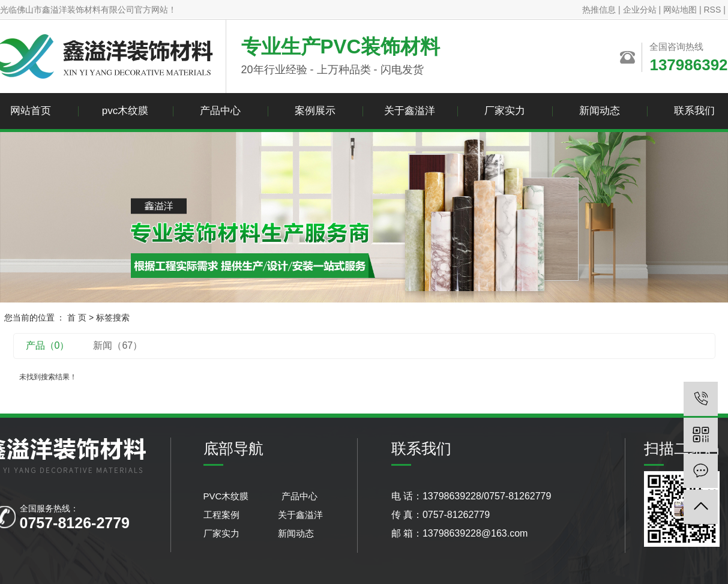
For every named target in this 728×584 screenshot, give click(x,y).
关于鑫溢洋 (410, 111)
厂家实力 (505, 111)
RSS (712, 10)
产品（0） (48, 345)
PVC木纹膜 (229, 496)
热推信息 (599, 10)
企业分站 (640, 10)
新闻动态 (600, 111)
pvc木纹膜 (125, 111)
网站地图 (680, 10)
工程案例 (223, 515)
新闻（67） (118, 345)
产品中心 (220, 111)
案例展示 (315, 111)
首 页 (77, 318)
